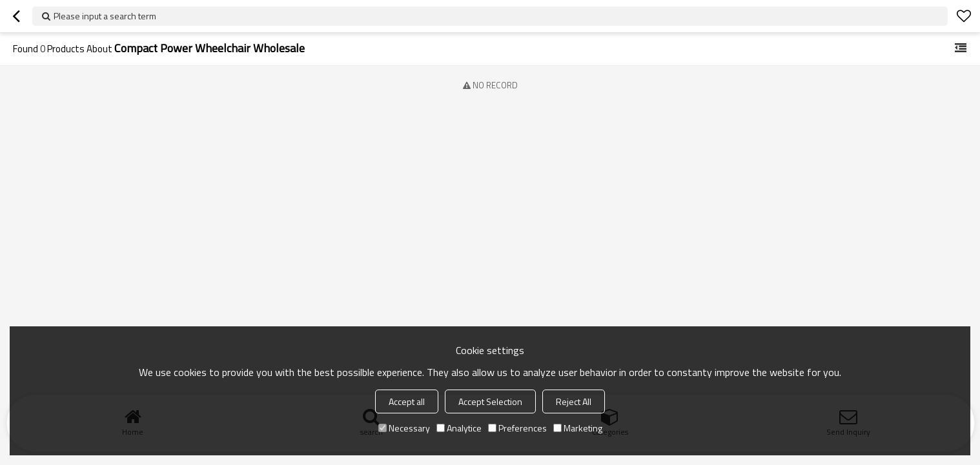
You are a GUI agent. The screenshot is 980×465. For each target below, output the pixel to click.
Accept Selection (490, 401)
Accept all (407, 401)
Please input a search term (105, 16)
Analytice (459, 428)
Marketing (578, 428)
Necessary (404, 428)
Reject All (574, 401)
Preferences (517, 428)
